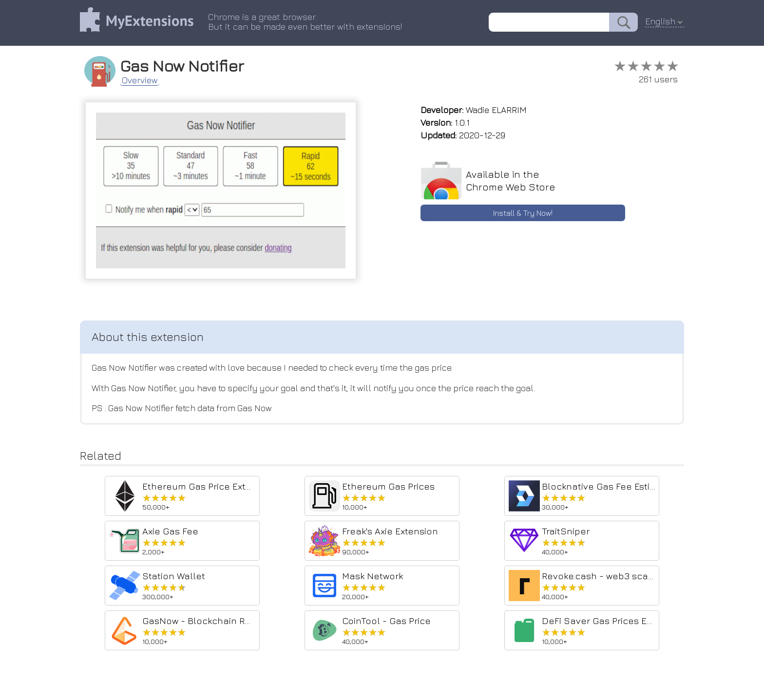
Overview (141, 80)
